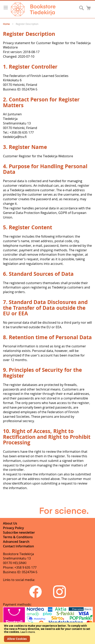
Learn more (28, 632)
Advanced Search (16, 542)
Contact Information (18, 546)
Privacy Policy (13, 528)
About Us (10, 523)
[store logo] (33, 9)
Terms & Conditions (18, 537)
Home (7, 24)
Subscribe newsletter (19, 532)
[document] (47, 633)
